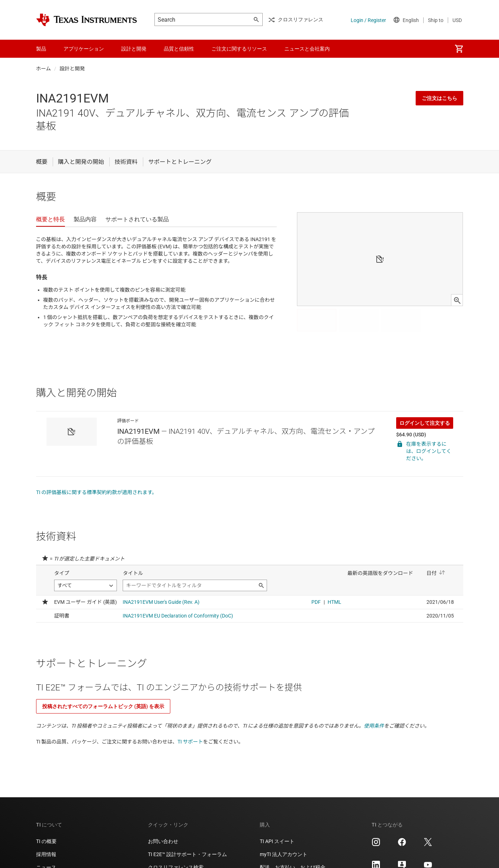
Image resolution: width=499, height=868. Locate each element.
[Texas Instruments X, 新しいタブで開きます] (428, 845)
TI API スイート (277, 841)
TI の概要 (46, 841)
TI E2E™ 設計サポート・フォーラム (187, 854)
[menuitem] (459, 49)
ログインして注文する (425, 423)
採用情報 (46, 854)
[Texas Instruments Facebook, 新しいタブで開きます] (402, 845)
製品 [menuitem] (41, 49)
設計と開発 (72, 69)
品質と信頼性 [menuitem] (179, 49)
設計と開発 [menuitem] (134, 49)
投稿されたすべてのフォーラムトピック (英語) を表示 (103, 706)
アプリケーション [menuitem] (84, 49)
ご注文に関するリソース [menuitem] (239, 49)
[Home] (87, 20)
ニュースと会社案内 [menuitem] (307, 49)
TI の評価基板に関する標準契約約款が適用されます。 (97, 492)
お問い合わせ (163, 841)
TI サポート (190, 742)
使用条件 (374, 726)
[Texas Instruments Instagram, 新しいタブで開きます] (376, 845)
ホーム (44, 69)
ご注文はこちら (439, 98)
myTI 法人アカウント (284, 854)
